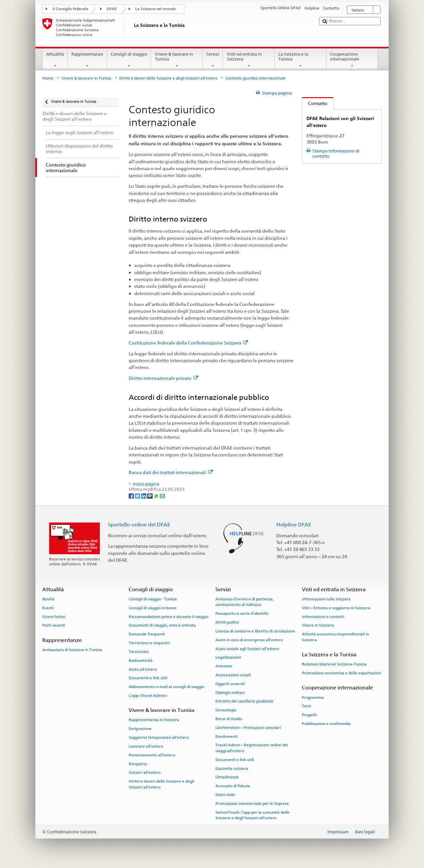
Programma (313, 697)
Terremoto (139, 652)
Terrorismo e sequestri (149, 643)
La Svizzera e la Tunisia (301, 60)
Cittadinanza (227, 777)
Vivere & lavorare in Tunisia (177, 60)
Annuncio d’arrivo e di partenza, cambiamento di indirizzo (245, 602)
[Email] (162, 496)
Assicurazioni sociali (233, 675)
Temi (306, 706)
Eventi (48, 608)
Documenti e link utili (148, 678)
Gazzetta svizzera (232, 768)
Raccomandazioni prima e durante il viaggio (168, 616)
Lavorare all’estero (146, 746)
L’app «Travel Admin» (148, 696)
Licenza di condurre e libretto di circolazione (255, 631)
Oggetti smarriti (230, 684)
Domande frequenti (147, 634)
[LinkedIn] (144, 496)
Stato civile (225, 795)
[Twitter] (138, 496)
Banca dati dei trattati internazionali (171, 472)
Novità (48, 599)
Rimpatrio (138, 764)
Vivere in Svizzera (318, 625)
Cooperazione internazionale (352, 60)
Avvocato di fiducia (233, 786)
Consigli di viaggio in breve (153, 608)
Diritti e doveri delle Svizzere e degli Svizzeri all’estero (168, 78)
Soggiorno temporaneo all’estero (159, 737)
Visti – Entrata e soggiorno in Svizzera (336, 608)
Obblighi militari (230, 692)
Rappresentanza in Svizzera (154, 720)
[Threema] (150, 496)
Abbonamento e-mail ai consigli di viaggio (166, 687)
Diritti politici (227, 622)
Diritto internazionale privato (163, 378)
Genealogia (226, 710)
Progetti (309, 715)
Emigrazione (140, 729)
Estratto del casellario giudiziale (244, 701)
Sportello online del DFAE (139, 525)
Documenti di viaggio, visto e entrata (162, 625)
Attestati (224, 666)
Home (48, 78)
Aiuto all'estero (143, 669)
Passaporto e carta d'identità (242, 613)
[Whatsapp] (157, 496)
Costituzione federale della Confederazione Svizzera (188, 343)
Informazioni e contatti (323, 616)
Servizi (213, 60)
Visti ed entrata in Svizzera (249, 60)
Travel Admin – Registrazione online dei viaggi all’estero (252, 748)
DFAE (112, 9)
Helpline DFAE (294, 525)
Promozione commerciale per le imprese (252, 804)
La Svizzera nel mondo (156, 9)
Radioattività (141, 661)
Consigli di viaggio (129, 60)
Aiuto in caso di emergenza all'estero (249, 640)
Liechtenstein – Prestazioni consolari (248, 728)
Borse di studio (229, 719)
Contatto (315, 103)
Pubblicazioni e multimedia (326, 724)
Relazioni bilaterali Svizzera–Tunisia (334, 664)
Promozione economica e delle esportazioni (341, 673)
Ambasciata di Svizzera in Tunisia (72, 650)
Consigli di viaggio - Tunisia (153, 599)
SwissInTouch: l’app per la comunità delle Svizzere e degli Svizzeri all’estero (252, 815)
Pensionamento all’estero (152, 755)
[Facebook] (132, 496)
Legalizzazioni (228, 657)
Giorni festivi (54, 616)
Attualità (55, 60)
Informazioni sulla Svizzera (326, 599)
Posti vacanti (54, 625)
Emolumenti (227, 736)
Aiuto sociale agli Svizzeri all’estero (247, 648)
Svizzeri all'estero (145, 772)
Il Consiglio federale (70, 9)
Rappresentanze (87, 60)
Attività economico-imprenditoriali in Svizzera (335, 637)
